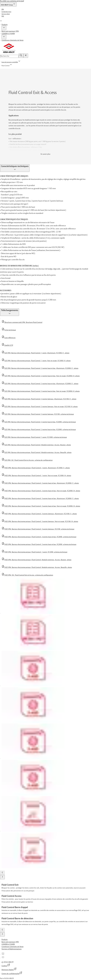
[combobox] (9, 56)
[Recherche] (21, 56)
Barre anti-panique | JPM (10, 31)
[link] (3, 9)
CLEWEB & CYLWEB (8, 34)
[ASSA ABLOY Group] (8, 4)
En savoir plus (45, 154)
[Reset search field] (26, 56)
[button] (4, 28)
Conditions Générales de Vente (13, 40)
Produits (5, 25)
